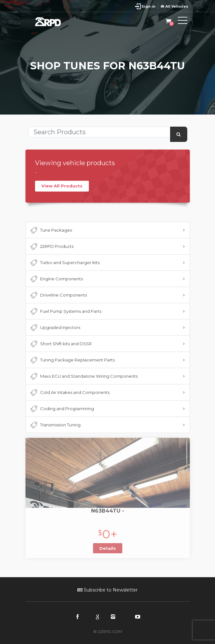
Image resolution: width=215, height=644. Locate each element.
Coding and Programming (62, 409)
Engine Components (56, 279)
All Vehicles (175, 6)
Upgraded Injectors (55, 328)
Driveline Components (58, 295)
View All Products (62, 186)
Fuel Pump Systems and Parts (65, 311)
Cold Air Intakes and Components (69, 393)
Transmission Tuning (55, 425)
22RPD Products (51, 247)
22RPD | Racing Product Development (54, 22)
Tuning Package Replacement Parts (72, 360)
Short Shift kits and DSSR (61, 344)
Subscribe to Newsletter (107, 590)
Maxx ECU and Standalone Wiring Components (83, 376)
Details (108, 548)
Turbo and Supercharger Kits (64, 263)
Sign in (148, 6)
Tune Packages (51, 230)
